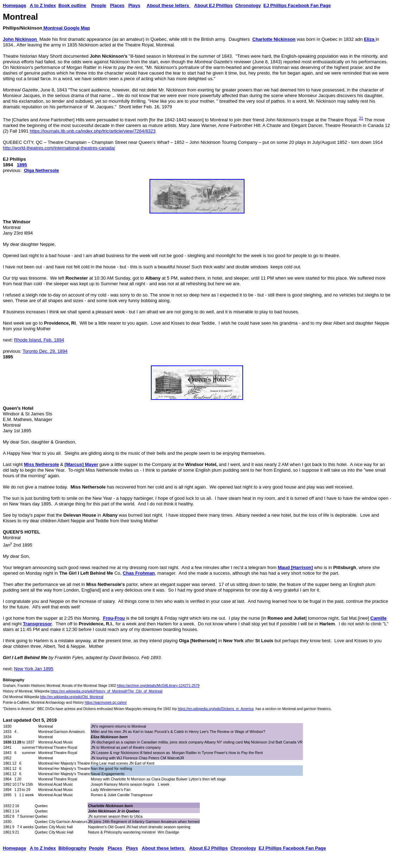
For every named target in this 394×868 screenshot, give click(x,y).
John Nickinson (20, 39)
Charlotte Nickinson (274, 39)
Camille (379, 618)
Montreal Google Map (66, 28)
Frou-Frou (114, 618)
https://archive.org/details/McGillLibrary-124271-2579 (158, 686)
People (99, 5)
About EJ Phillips (214, 5)
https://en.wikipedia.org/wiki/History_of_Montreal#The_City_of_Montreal (107, 691)
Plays (134, 5)
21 (361, 118)
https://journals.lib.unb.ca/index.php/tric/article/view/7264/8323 (93, 131)
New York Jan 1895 (34, 669)
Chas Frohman (139, 573)
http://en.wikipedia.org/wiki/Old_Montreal (72, 697)
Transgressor (37, 624)
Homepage (14, 848)
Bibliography (72, 848)
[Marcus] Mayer (81, 464)
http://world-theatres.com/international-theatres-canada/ (59, 148)
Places (117, 5)
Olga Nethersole (42, 170)
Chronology (248, 5)
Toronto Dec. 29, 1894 (45, 351)
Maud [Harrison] (295, 567)
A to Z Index (43, 5)
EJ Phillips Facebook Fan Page (297, 5)
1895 (22, 165)
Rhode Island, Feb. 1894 (39, 340)
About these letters (169, 5)
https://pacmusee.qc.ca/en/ (106, 703)
